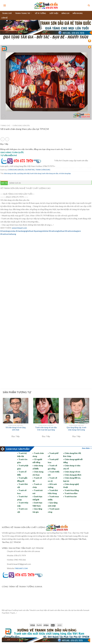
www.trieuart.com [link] (19, 228)
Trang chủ (5, 126)
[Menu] (5, 5)
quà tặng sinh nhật (23, 173)
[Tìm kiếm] (89, 6)
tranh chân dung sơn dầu (50, 173)
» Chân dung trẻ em (72, 472)
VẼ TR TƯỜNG (41, 13)
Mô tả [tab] (4, 183)
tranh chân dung (36, 173)
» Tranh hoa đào (70, 493)
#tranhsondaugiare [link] (73, 231)
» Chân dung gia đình (72, 475)
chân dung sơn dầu (10, 173)
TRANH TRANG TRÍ (23, 13)
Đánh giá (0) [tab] (15, 183)
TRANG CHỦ (7, 13)
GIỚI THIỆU (54, 13)
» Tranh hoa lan (70, 496)
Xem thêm (86, 448)
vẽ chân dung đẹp (65, 173)
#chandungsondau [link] (8, 231)
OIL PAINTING (30, 170)
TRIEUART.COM (21, 568)
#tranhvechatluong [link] (8, 234)
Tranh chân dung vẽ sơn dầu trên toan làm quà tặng (46, 429)
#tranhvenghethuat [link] (57, 231)
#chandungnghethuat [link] (25, 231)
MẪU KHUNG (78, 13)
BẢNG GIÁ (66, 13)
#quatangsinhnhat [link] (41, 231)
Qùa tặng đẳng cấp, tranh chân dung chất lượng (76, 429)
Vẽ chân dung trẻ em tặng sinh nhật (16, 429)
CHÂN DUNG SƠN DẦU (21, 126)
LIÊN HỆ (4, 18)
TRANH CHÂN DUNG (43, 170)
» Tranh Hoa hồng (71, 490)
